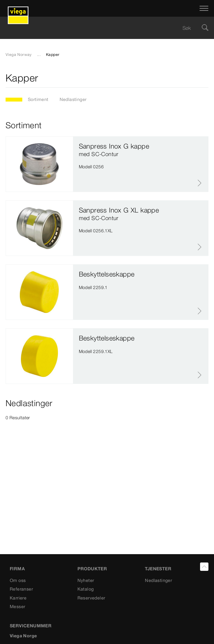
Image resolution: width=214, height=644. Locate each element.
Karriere (18, 598)
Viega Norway (19, 55)
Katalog (86, 589)
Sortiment (38, 99)
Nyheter (86, 580)
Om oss (18, 580)
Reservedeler (91, 598)
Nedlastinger (73, 99)
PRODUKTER (92, 569)
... (39, 55)
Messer (17, 606)
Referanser (21, 589)
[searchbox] (102, 28)
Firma (17, 569)
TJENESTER (158, 569)
